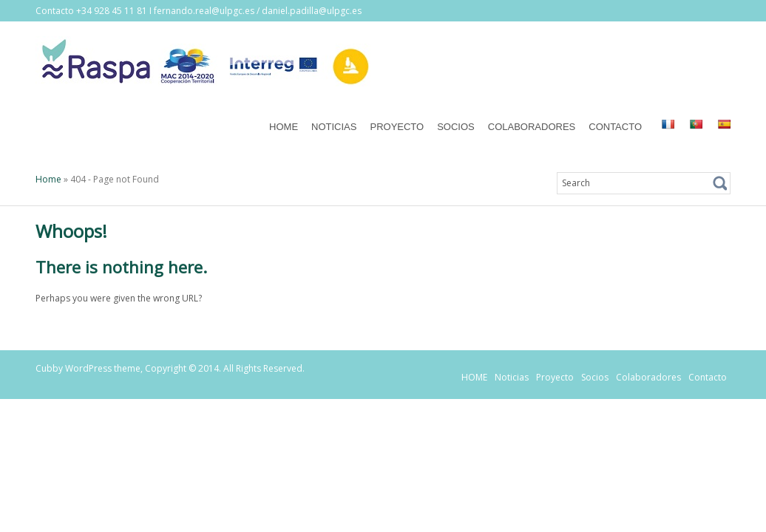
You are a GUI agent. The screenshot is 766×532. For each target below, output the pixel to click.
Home (48, 179)
